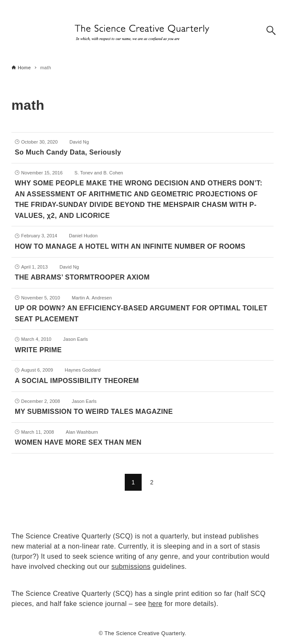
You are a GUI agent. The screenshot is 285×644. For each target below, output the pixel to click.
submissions (131, 567)
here (156, 604)
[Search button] (271, 30)
